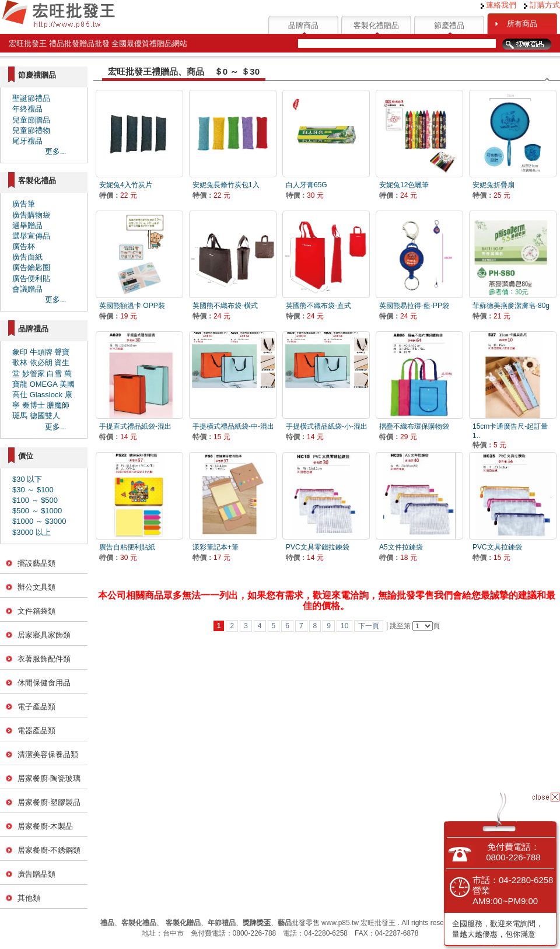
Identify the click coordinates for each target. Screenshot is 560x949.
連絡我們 (499, 5)
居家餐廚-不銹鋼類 (49, 850)
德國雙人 (45, 416)
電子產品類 (36, 707)
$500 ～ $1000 (37, 511)
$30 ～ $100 (33, 490)
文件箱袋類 (36, 611)
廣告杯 (24, 246)
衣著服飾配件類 (44, 659)
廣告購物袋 (31, 215)
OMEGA (44, 384)
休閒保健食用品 (44, 683)
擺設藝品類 (36, 563)
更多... (56, 151)
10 (344, 626)
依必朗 (41, 363)
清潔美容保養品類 (48, 754)
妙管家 (34, 374)
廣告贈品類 (36, 874)
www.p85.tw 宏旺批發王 (358, 923)
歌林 (20, 363)
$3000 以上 (32, 532)
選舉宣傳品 (31, 236)
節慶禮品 (449, 25)
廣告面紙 (27, 257)
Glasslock (46, 395)
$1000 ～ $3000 (39, 521)
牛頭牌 (41, 352)
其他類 (29, 898)
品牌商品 (303, 25)
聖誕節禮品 (31, 98)
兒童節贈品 (31, 120)
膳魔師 (58, 405)
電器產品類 (36, 731)
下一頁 (369, 626)
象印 (20, 352)
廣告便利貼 (31, 279)
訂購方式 (542, 5)
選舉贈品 (27, 225)
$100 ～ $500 (35, 500)
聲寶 (62, 352)
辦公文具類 (36, 587)
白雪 (54, 374)
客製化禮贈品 (376, 25)
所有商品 (522, 24)
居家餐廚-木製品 (45, 826)
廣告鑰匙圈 (31, 267)
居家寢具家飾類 (44, 635)
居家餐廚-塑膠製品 (49, 802)
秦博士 (34, 405)
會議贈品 (27, 289)
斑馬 (20, 416)
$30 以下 (27, 479)
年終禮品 (27, 109)
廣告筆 (24, 204)
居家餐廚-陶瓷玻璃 (49, 778)
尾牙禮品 (27, 141)
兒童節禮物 (31, 130)
